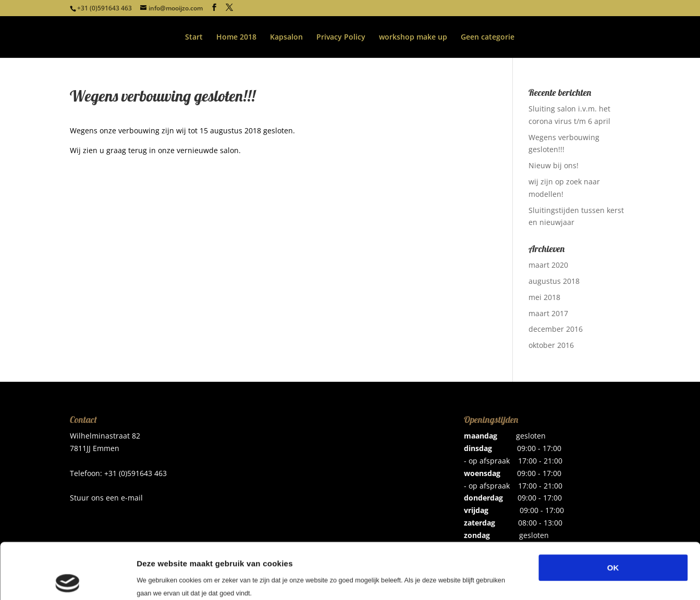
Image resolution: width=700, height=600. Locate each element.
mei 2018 (544, 297)
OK (613, 512)
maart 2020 (548, 265)
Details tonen (563, 579)
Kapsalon (286, 37)
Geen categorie (488, 37)
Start (194, 37)
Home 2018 (236, 37)
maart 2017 (548, 313)
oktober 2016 (551, 345)
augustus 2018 (554, 281)
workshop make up (413, 37)
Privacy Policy (341, 37)
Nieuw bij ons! (554, 165)
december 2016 (556, 329)
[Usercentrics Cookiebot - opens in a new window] (67, 580)
